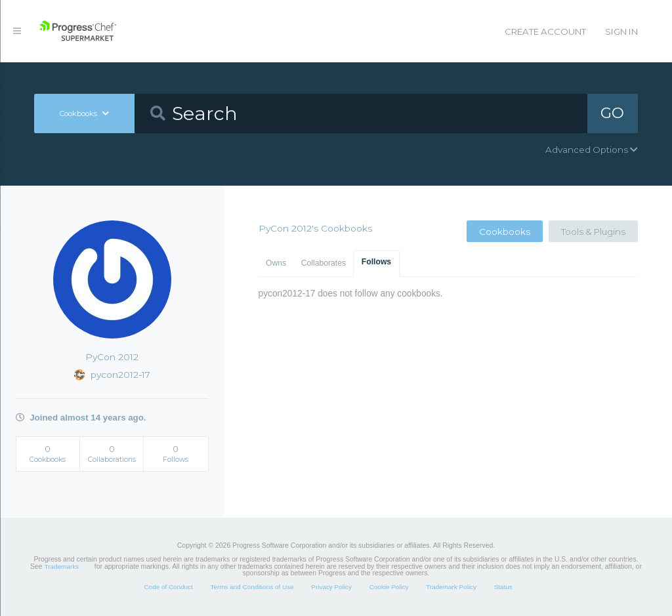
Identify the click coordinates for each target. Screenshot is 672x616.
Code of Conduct (168, 587)
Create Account (545, 31)
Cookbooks (505, 232)
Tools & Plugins (593, 232)
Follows (376, 262)
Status (503, 587)
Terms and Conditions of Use (252, 587)
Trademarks (62, 566)
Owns (276, 263)
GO (612, 113)
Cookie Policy (389, 587)
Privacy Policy (331, 587)
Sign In (621, 31)
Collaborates (324, 263)
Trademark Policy (451, 587)
